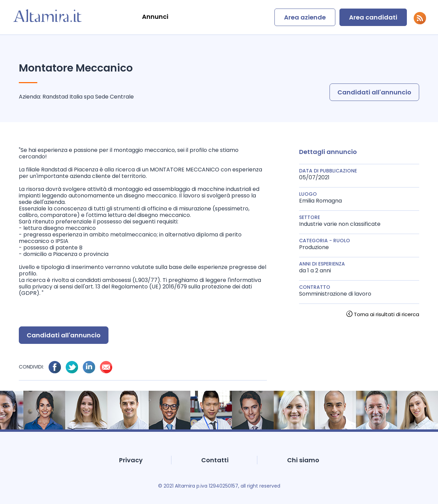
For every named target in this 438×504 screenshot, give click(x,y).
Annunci (155, 17)
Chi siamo (303, 460)
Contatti (215, 460)
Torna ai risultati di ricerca (387, 314)
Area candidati (373, 17)
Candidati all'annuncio (374, 92)
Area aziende (305, 17)
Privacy (131, 460)
